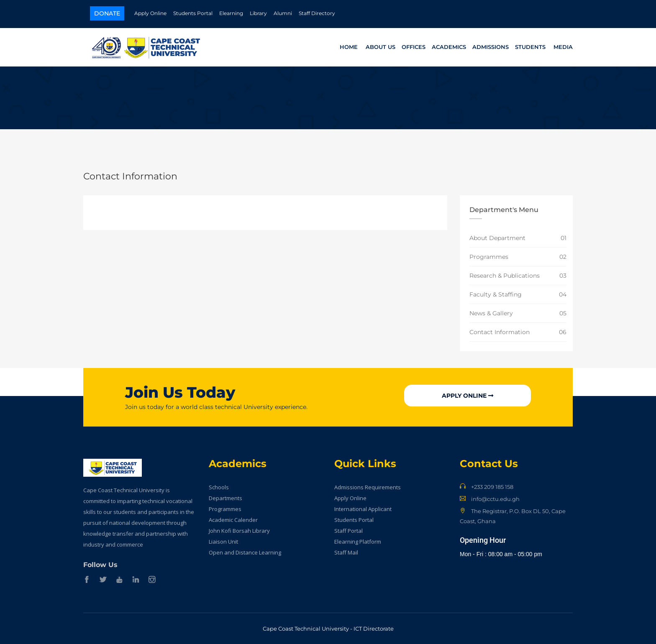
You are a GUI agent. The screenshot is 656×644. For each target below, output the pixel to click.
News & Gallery (491, 313)
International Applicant (363, 509)
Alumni (283, 13)
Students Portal (193, 13)
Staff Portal (348, 531)
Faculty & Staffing (496, 294)
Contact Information (500, 332)
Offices (414, 47)
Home (349, 47)
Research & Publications (505, 276)
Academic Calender (233, 520)
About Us (381, 47)
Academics (449, 47)
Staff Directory (317, 13)
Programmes (489, 257)
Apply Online (150, 13)
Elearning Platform (358, 542)
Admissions (491, 47)
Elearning (231, 13)
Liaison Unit (223, 542)
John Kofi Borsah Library (239, 531)
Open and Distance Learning (245, 552)
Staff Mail (346, 552)
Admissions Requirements (368, 487)
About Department (497, 238)
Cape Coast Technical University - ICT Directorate (328, 629)
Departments (225, 498)
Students (530, 47)
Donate (107, 13)
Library (258, 13)
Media (563, 47)
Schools (219, 487)
